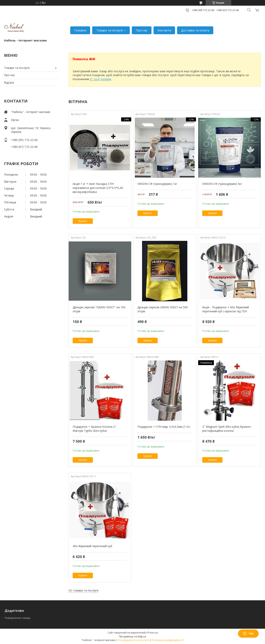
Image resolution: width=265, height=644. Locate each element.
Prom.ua (153, 633)
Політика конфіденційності (168, 640)
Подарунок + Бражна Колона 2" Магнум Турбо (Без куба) (94, 429)
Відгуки (9, 82)
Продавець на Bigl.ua (132, 636)
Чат (248, 634)
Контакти (164, 30)
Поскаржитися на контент (134, 640)
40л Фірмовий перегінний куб (92, 546)
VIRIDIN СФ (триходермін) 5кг (222, 184)
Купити (83, 221)
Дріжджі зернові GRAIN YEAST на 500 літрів (163, 309)
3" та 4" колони (101, 79)
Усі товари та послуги (83, 590)
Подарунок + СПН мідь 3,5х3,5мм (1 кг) (164, 427)
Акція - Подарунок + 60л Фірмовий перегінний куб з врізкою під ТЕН (226, 309)
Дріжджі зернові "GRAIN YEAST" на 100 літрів (99, 309)
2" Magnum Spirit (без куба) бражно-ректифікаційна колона (227, 429)
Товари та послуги (109, 30)
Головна (80, 30)
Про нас (142, 30)
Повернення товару (18, 618)
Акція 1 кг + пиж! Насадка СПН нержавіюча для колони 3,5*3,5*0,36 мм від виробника (98, 188)
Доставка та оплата (195, 30)
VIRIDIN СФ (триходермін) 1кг (157, 184)
